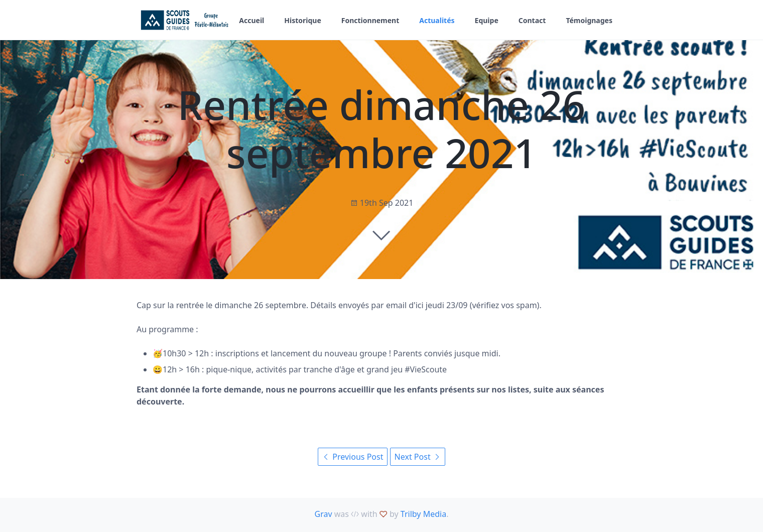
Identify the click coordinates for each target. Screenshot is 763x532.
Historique (303, 20)
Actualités (437, 20)
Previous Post (353, 457)
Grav (324, 514)
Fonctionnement (370, 20)
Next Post (418, 457)
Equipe (487, 20)
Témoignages (589, 20)
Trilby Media (423, 514)
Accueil (251, 20)
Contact (532, 20)
